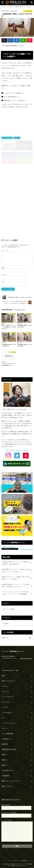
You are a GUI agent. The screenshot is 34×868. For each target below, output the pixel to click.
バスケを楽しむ (7, 712)
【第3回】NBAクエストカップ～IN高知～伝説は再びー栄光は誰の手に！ (16, 563)
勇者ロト (17, 138)
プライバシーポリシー (13, 861)
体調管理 (5, 744)
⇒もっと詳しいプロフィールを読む (17, 450)
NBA (3, 676)
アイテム (5, 686)
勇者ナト (5, 755)
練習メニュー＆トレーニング (11, 781)
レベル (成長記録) (8, 138)
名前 (4, 268)
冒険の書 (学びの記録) (9, 749)
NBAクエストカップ (8, 681)
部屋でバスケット (8, 786)
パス (3, 718)
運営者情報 (24, 861)
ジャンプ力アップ (8, 697)
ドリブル (5, 707)
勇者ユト (5, 760)
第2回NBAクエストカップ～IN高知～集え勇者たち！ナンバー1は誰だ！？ (16, 570)
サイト (3, 282)
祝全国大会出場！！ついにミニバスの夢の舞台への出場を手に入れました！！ (16, 585)
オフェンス (5, 691)
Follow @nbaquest (26, 549)
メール (4, 275)
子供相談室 (5, 776)
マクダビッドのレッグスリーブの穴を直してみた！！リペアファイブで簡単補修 (16, 593)
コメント (5, 251)
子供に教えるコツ (8, 770)
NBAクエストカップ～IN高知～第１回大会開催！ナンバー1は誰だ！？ (16, 578)
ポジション (5, 728)
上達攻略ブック (7, 739)
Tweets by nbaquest (8, 547)
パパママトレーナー (8, 723)
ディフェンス (6, 702)
